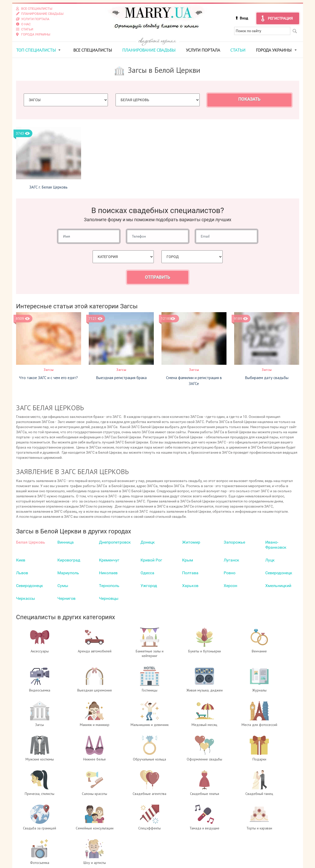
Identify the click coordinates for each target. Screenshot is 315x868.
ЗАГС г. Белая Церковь (48, 187)
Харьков (190, 585)
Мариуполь (68, 573)
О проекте (98, 836)
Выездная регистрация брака (121, 377)
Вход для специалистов (113, 841)
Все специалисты (93, 49)
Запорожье (234, 542)
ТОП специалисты (36, 49)
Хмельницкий (278, 585)
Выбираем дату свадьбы (267, 377)
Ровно (230, 573)
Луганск (231, 560)
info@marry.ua (185, 857)
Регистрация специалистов (116, 846)
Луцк (270, 560)
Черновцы (109, 598)
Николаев (108, 573)
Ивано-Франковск (276, 544)
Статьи (238, 49)
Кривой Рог (151, 560)
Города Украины (274, 49)
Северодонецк (279, 573)
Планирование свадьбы (149, 49)
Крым (188, 560)
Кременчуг (109, 560)
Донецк (148, 542)
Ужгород (149, 585)
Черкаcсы (26, 598)
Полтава (190, 573)
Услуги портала (203, 49)
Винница (66, 542)
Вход (244, 18)
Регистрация (280, 18)
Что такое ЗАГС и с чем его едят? (48, 377)
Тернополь (109, 585)
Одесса (147, 573)
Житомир (191, 542)
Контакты (98, 857)
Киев (21, 560)
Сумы (63, 585)
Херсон (230, 585)
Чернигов (66, 598)
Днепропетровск (115, 542)
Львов (22, 573)
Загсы (49, 369)
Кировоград (69, 560)
